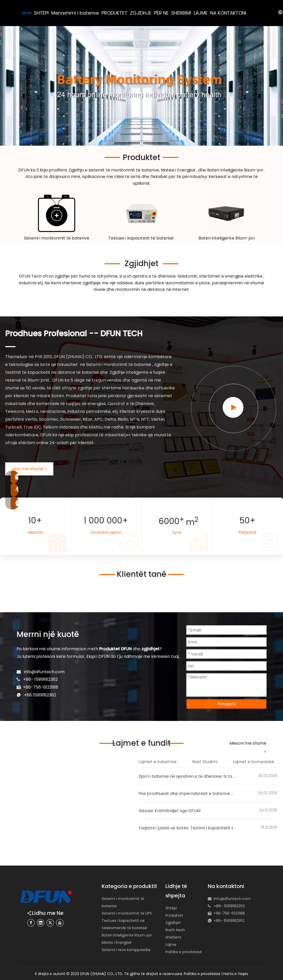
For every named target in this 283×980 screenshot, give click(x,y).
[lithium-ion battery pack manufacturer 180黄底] (226, 213)
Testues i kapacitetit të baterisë (141, 238)
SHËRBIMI (181, 13)
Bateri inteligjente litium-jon (236, 170)
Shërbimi (173, 937)
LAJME (201, 13)
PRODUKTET (114, 13)
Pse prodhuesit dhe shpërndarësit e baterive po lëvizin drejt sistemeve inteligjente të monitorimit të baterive (187, 794)
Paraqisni (226, 704)
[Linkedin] (41, 923)
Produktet (141, 157)
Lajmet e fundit (141, 743)
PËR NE (161, 13)
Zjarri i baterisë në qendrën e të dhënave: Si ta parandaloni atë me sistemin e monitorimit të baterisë (187, 776)
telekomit (187, 276)
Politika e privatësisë (184, 952)
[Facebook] (31, 923)
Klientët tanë (142, 574)
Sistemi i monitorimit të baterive (57, 238)
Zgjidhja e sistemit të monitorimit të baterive (114, 170)
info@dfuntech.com (44, 672)
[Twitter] (50, 923)
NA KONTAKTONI (228, 13)
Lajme (171, 945)
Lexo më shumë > (29, 469)
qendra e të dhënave (154, 276)
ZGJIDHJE (141, 13)
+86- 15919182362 (229, 921)
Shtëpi (171, 908)
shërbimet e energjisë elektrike (231, 276)
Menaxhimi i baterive (75, 13)
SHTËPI (41, 13)
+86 (28, 695)
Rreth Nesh (175, 930)
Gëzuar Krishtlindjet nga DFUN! (170, 811)
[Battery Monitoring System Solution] (57, 213)
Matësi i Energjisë (179, 170)
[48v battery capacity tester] (141, 213)
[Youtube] (60, 923)
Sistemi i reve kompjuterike (126, 950)
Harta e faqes (236, 974)
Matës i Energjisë (117, 942)
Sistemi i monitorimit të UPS (127, 913)
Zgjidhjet (141, 264)
